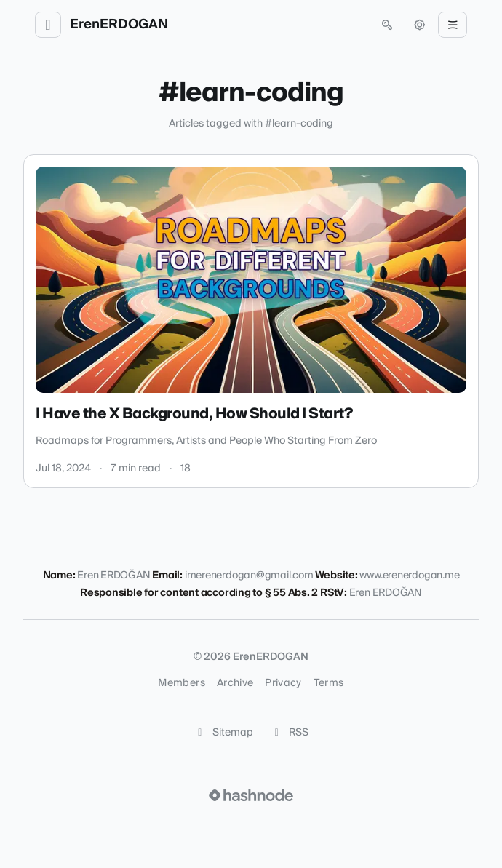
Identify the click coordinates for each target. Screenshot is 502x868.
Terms (329, 683)
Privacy (283, 683)
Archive (235, 683)
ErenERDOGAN (119, 25)
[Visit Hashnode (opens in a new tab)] (251, 795)
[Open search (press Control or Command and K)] (387, 25)
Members (181, 683)
